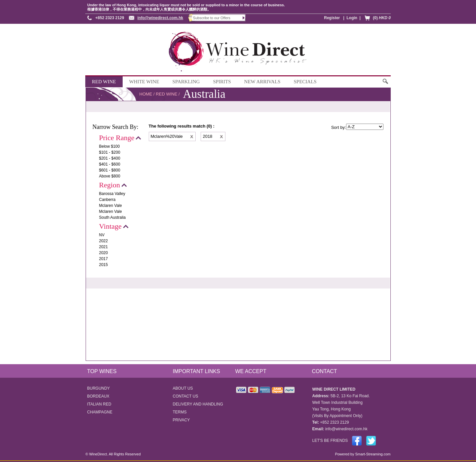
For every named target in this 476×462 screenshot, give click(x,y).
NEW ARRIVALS (262, 82)
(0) (382, 18)
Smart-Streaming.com (372, 454)
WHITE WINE (144, 82)
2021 (104, 247)
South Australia (113, 217)
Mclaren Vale (111, 206)
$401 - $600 (110, 164)
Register (332, 18)
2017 (104, 259)
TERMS (180, 412)
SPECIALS (305, 82)
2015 (104, 265)
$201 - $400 (110, 158)
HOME (146, 94)
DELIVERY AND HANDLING (198, 404)
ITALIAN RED (99, 404)
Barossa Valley (112, 194)
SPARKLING (186, 82)
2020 (104, 253)
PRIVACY (181, 420)
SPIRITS (222, 82)
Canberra (107, 200)
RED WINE (104, 82)
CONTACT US (186, 396)
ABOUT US (183, 388)
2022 (104, 241)
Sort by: (339, 127)
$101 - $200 (110, 152)
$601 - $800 (110, 170)
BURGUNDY (99, 388)
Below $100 (110, 146)
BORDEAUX (98, 396)
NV (102, 235)
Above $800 (110, 176)
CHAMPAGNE (100, 412)
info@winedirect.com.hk (160, 18)
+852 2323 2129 (110, 18)
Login (352, 18)
